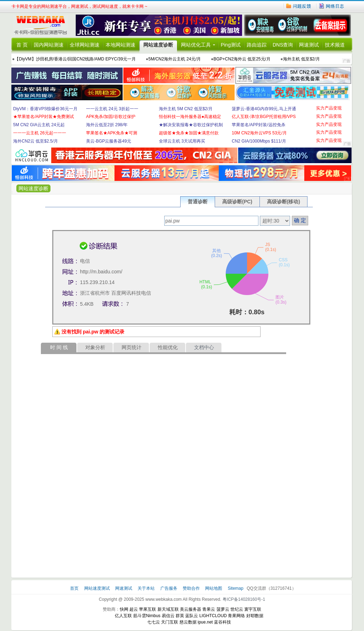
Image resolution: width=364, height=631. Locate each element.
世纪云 (237, 609)
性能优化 (168, 347)
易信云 (168, 616)
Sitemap (236, 588)
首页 (75, 588)
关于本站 (147, 588)
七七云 (154, 622)
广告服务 (169, 588)
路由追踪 (257, 45)
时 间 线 (59, 347)
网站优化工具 (196, 45)
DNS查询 (283, 45)
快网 (124, 609)
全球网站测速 (85, 45)
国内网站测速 (49, 45)
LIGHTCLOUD (213, 616)
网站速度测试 (98, 588)
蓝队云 (192, 616)
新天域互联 (168, 609)
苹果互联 (148, 609)
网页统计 (132, 347)
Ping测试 (231, 45)
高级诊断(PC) (237, 202)
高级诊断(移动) (283, 202)
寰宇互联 (253, 609)
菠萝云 (223, 609)
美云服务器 (191, 609)
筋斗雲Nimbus (147, 616)
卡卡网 (43, 25)
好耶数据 (255, 616)
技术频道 (335, 45)
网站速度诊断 (158, 45)
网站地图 (214, 588)
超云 (134, 609)
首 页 (22, 45)
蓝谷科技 (223, 622)
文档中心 (204, 347)
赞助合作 (191, 588)
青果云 (209, 609)
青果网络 (236, 616)
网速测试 (309, 45)
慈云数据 (188, 622)
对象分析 (95, 347)
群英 (180, 616)
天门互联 (170, 622)
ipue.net (205, 622)
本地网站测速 (121, 45)
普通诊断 (198, 202)
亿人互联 (123, 616)
